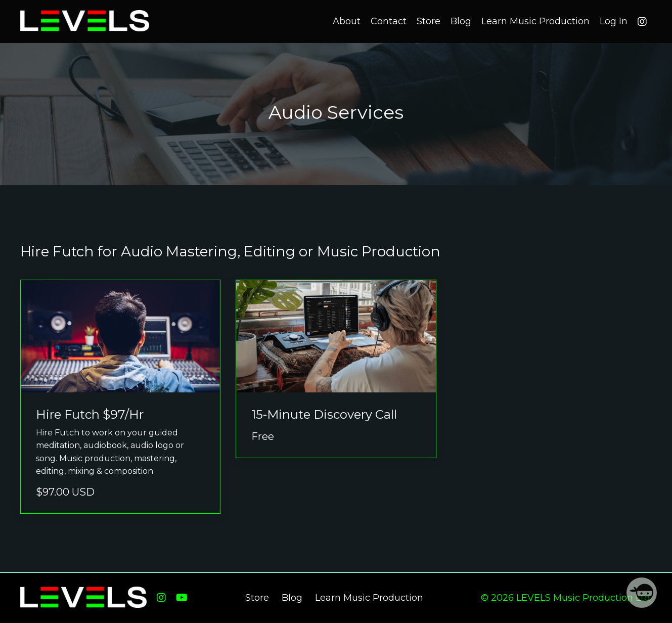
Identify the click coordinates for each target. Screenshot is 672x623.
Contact (389, 21)
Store (429, 21)
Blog (461, 21)
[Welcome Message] (642, 593)
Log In (614, 21)
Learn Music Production (535, 21)
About (347, 21)
